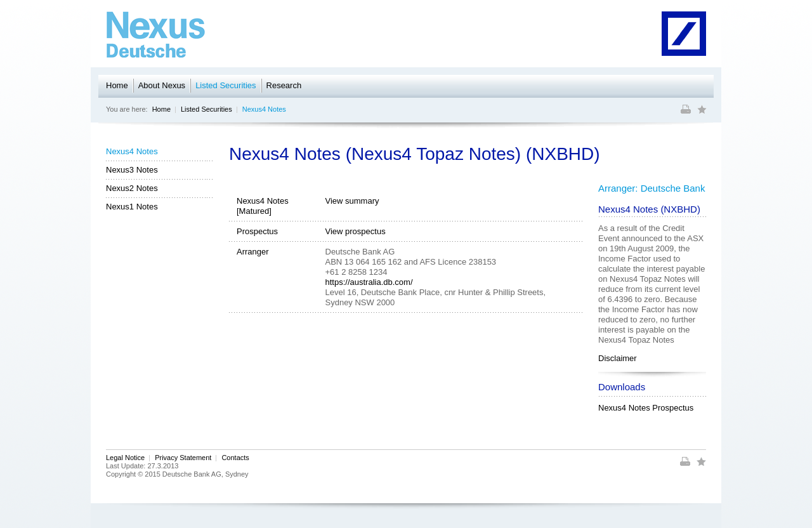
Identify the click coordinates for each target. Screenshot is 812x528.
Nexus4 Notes (264, 109)
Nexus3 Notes (132, 170)
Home (117, 85)
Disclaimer (618, 358)
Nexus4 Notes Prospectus (646, 408)
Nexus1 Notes (132, 207)
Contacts (235, 458)
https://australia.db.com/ (369, 282)
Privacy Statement (183, 458)
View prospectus (356, 231)
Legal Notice (125, 458)
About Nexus (162, 85)
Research (284, 85)
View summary (352, 201)
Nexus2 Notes (132, 188)
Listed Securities (226, 85)
